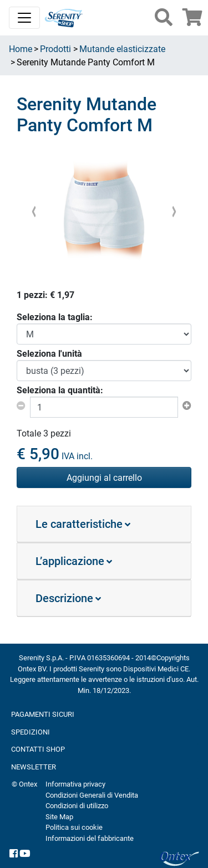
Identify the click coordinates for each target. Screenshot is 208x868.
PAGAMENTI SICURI (43, 714)
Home (21, 48)
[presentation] (34, 211)
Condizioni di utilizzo (77, 805)
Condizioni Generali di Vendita (92, 795)
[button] (164, 17)
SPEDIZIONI (31, 732)
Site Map (59, 816)
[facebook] (14, 854)
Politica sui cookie (74, 827)
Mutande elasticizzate (122, 48)
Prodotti (55, 48)
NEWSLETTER (34, 767)
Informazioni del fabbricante (90, 838)
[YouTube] (25, 854)
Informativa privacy (75, 784)
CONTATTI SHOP (38, 749)
